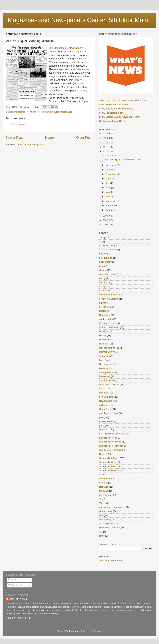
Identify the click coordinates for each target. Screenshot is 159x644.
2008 (106, 220)
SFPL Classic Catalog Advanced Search (120, 117)
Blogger (98, 631)
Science (103, 454)
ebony (102, 278)
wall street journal (108, 519)
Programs (46, 112)
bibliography (105, 262)
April (108, 197)
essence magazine (109, 299)
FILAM (103, 303)
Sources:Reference (109, 470)
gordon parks (106, 319)
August (109, 179)
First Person (105, 307)
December (111, 155)
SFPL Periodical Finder (111, 113)
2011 (106, 147)
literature (104, 368)
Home (49, 138)
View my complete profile (19, 618)
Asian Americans (108, 250)
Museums (104, 393)
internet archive (107, 352)
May (108, 192)
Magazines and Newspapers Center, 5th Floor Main (78, 20)
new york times (107, 397)
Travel (102, 503)
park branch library (109, 413)
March (109, 201)
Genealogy (105, 315)
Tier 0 (102, 499)
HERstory (104, 331)
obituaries (104, 405)
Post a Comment (19, 124)
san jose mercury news (111, 450)
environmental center (110, 295)
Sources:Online (107, 466)
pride (102, 425)
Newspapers (33, 112)
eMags (103, 286)
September (111, 174)
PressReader (106, 421)
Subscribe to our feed (111, 561)
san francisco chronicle (111, 442)
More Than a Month (109, 385)
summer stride (107, 479)
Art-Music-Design (108, 245)
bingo (102, 266)
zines (102, 536)
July (108, 183)
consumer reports (108, 274)
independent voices (109, 348)
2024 (106, 138)
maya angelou (106, 380)
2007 (106, 225)
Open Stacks (106, 409)
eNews (103, 291)
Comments (15, 585)
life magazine (106, 364)
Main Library (75, 80)
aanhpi (103, 237)
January (110, 210)
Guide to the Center (109, 327)
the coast (104, 491)
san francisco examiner (111, 446)
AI (100, 242)
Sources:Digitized (108, 462)
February (110, 206)
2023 (106, 143)
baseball (103, 254)
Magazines (20, 112)
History (103, 335)
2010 (106, 152)
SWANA (103, 483)
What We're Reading (110, 528)
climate (103, 270)
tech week (104, 487)
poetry (102, 417)
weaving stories (107, 524)
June (108, 188)
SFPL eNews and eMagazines (115, 105)
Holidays (104, 344)
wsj (101, 532)
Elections (104, 282)
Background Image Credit (112, 121)
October (110, 170)
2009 (106, 216)
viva (101, 515)
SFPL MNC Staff (18, 599)
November (111, 165)
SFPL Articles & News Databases (116, 109)
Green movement (108, 323)
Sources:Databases (62, 112)
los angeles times (108, 372)
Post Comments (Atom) (32, 145)
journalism (104, 356)
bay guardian (106, 258)
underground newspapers (112, 507)
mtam (102, 389)
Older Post (84, 138)
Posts (12, 580)
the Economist (107, 495)
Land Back (105, 360)
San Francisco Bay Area (112, 434)
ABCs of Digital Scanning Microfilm (123, 159)
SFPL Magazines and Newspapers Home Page (123, 101)
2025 (106, 134)
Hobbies (103, 340)
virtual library (106, 511)
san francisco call (108, 438)
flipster (103, 311)
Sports (102, 475)
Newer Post (14, 138)
